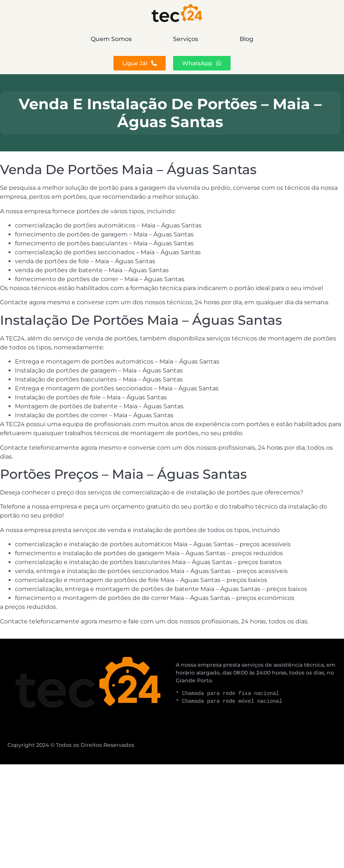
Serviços (186, 39)
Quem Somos (65, 39)
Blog (293, 39)
